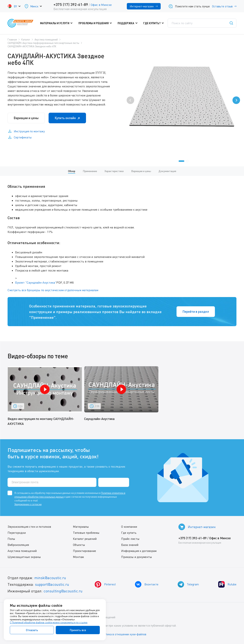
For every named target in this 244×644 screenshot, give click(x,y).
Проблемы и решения (96, 23)
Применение (90, 171)
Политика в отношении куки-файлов (123, 634)
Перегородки (17, 533)
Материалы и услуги (57, 23)
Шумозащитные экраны (24, 557)
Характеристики (114, 171)
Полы (11, 539)
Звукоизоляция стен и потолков (29, 527)
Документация (167, 171)
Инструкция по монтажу (29, 131)
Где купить (129, 533)
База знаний (130, 545)
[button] (181, 161)
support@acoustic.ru (52, 584)
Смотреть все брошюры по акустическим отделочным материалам (53, 290)
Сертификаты (23, 137)
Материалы (81, 527)
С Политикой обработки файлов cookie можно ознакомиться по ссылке (49, 622)
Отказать (32, 630)
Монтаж (78, 557)
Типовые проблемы (86, 533)
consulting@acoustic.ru (63, 591)
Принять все (78, 630)
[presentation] (130, 100)
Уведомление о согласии (28, 504)
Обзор (72, 171)
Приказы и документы (137, 557)
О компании (129, 527)
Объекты (79, 545)
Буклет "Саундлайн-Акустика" (36, 282)
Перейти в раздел (196, 312)
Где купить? (154, 23)
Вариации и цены (26, 118)
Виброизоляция (18, 545)
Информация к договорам (139, 551)
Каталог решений (85, 539)
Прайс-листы (130, 539)
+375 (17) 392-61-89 (71, 4)
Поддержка (128, 23)
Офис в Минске (101, 5)
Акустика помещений (22, 551)
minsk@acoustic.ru (50, 578)
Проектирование (84, 551)
